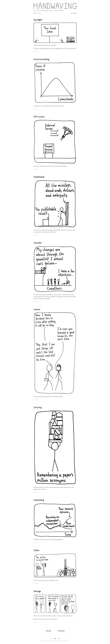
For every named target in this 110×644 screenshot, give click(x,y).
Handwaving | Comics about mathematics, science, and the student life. (55, 641)
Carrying (37, 407)
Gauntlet (37, 243)
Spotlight (38, 20)
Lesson (37, 309)
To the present (61, 631)
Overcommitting (41, 59)
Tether (36, 550)
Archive (39, 13)
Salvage (37, 591)
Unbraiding (39, 500)
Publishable (39, 177)
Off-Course (39, 117)
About (35, 13)
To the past (48, 631)
